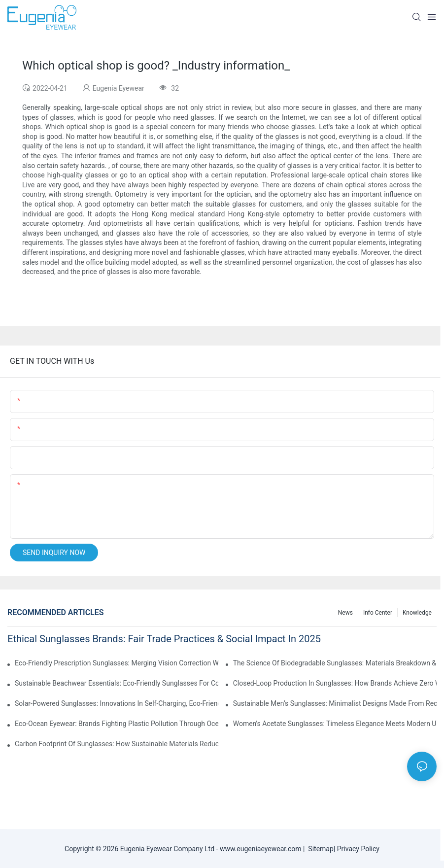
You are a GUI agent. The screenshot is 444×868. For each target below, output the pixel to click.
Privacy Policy (358, 849)
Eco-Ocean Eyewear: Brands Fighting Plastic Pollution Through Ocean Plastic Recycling (117, 724)
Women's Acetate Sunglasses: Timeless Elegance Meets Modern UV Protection (335, 724)
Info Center (378, 613)
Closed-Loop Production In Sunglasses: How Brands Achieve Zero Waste (335, 683)
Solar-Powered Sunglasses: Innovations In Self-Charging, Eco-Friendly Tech (117, 703)
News (345, 613)
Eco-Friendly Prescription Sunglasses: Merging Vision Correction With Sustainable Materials (117, 663)
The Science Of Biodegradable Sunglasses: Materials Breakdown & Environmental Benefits (335, 663)
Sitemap (319, 849)
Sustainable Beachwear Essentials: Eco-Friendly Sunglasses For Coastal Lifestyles (117, 683)
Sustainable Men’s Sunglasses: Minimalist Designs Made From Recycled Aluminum (335, 703)
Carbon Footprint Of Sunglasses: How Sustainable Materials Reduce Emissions (117, 744)
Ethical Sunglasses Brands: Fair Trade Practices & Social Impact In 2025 (164, 639)
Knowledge (417, 613)
